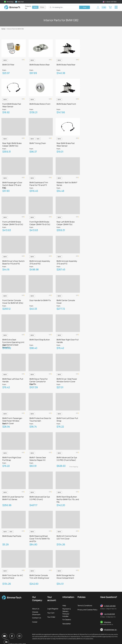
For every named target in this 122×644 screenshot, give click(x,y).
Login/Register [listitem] (53, 609)
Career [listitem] (35, 622)
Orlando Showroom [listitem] (36, 613)
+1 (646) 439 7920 (110, 606)
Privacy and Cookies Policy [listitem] (87, 610)
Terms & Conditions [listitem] (85, 605)
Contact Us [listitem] (37, 618)
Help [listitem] (64, 605)
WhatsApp (107, 622)
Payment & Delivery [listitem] (67, 610)
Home (3, 29)
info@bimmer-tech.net (113, 630)
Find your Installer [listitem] (66, 615)
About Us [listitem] (36, 609)
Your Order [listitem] (51, 617)
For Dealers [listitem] (67, 620)
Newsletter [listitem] (67, 624)
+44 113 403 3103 (109, 614)
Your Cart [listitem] (51, 613)
